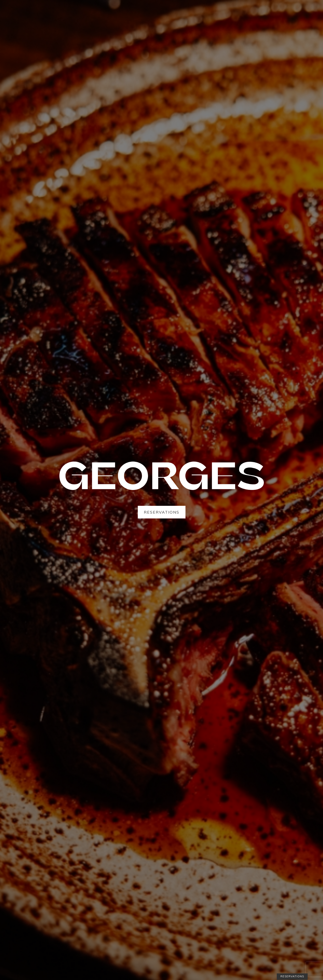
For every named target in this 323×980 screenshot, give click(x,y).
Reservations (162, 512)
